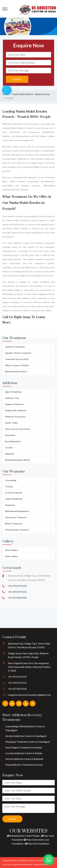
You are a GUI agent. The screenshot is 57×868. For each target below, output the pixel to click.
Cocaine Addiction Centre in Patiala (24, 753)
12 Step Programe (14, 493)
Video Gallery (11, 556)
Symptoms (10, 505)
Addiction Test (12, 398)
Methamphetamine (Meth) (17, 460)
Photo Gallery (12, 550)
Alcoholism (10, 435)
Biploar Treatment (14, 524)
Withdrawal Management (17, 511)
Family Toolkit (11, 423)
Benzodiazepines (13, 441)
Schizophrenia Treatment (17, 530)
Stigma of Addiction (14, 404)
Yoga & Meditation (14, 499)
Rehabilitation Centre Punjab (24, 836)
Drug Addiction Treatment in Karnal (24, 765)
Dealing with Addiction (16, 410)
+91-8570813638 (17, 598)
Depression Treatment (16, 517)
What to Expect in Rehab (17, 365)
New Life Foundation (37, 843)
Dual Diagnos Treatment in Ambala (24, 747)
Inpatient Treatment (15, 347)
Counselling (11, 480)
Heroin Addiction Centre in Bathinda (24, 759)
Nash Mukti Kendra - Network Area (31, 94)
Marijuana (10, 454)
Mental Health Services (16, 371)
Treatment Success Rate (17, 359)
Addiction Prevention (15, 417)
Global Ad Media (40, 864)
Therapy (9, 486)
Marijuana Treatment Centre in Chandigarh (28, 742)
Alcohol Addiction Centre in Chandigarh (26, 736)
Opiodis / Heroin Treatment (18, 353)
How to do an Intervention (18, 429)
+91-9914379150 (17, 586)
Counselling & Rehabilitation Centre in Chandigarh (25, 728)
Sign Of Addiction (13, 392)
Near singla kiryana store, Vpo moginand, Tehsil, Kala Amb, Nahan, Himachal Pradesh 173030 (29, 667)
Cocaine (9, 448)
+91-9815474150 (17, 592)
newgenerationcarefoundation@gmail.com (29, 695)
